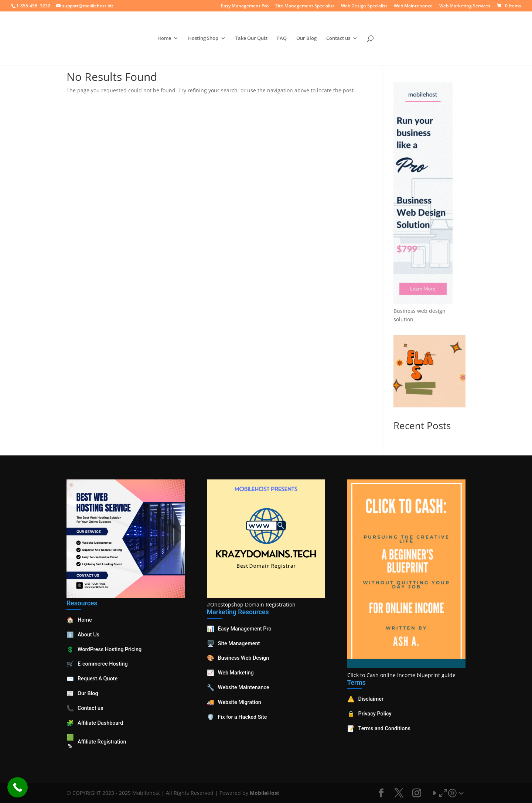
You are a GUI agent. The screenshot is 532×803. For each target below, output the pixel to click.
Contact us (338, 38)
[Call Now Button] (18, 787)
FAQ (282, 38)
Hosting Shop (203, 38)
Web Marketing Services (465, 6)
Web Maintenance (413, 6)
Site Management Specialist (305, 6)
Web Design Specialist (364, 6)
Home (164, 38)
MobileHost (265, 793)
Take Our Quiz (251, 38)
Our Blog (306, 38)
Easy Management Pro (245, 6)
